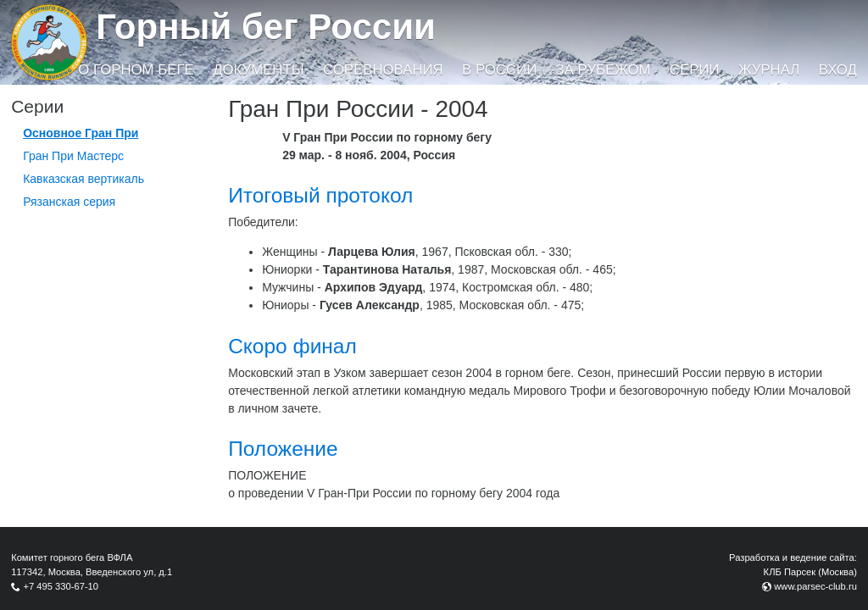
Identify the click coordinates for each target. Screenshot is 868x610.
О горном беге (136, 70)
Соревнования (383, 70)
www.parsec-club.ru (815, 586)
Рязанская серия (69, 202)
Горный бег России (266, 27)
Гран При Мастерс (73, 156)
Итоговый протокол (320, 195)
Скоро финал (292, 346)
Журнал (769, 70)
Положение (283, 449)
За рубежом (604, 70)
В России (499, 70)
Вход (838, 70)
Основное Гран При (81, 133)
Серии (695, 70)
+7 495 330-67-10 (61, 586)
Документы (258, 70)
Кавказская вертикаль (83, 179)
